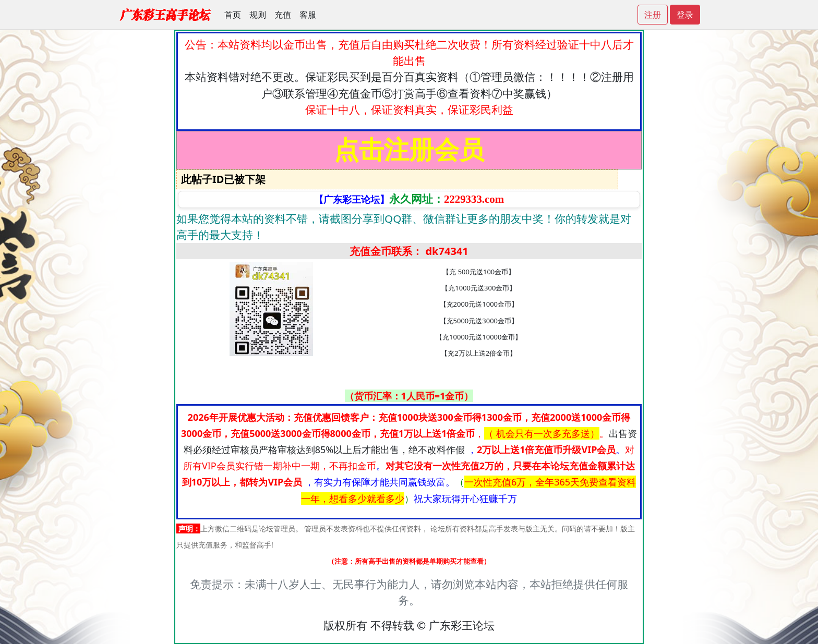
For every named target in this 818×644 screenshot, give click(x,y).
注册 (653, 15)
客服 (308, 15)
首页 (233, 15)
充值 (283, 15)
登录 (685, 15)
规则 (258, 15)
